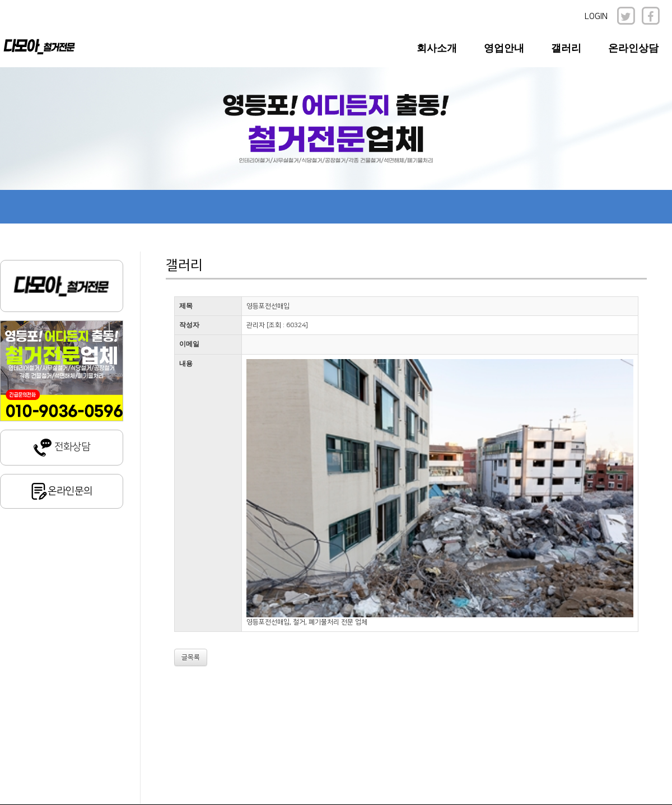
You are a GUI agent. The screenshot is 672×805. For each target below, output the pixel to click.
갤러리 (566, 48)
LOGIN (596, 17)
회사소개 (437, 48)
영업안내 (504, 48)
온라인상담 (633, 48)
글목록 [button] (191, 657)
